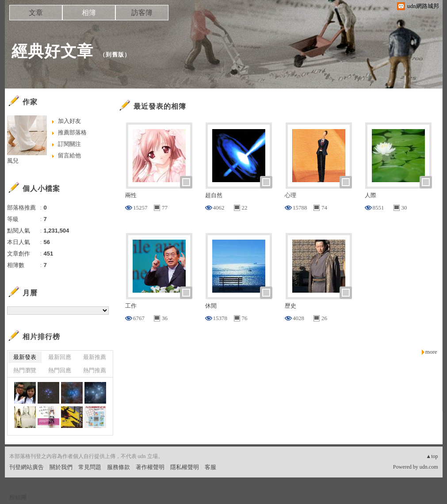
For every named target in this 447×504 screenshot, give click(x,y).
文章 (36, 13)
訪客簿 (142, 13)
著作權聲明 (150, 467)
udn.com (429, 467)
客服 (210, 467)
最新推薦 (95, 357)
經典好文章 (52, 51)
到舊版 (115, 55)
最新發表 (25, 357)
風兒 (13, 161)
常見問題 (90, 467)
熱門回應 (60, 370)
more (431, 352)
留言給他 (69, 155)
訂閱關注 (69, 144)
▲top (432, 456)
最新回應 (60, 357)
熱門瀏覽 (25, 370)
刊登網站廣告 (27, 467)
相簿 (89, 13)
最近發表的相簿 (160, 106)
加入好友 (69, 121)
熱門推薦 (95, 370)
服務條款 (118, 467)
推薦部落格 (72, 132)
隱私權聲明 (185, 467)
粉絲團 (18, 497)
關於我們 (61, 467)
